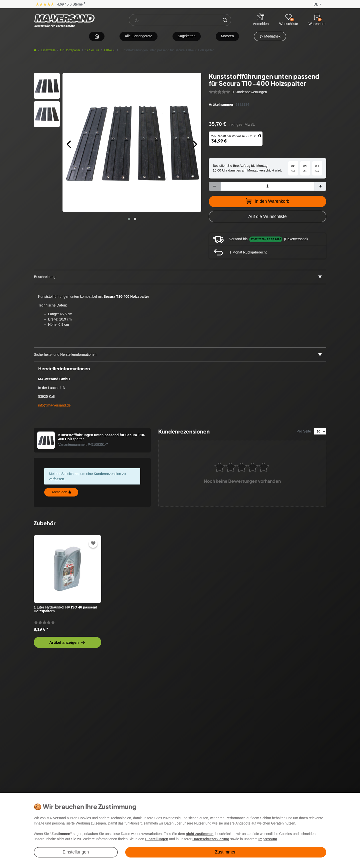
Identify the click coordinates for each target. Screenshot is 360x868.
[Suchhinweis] (137, 20)
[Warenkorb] (317, 17)
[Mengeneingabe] (267, 186)
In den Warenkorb (267, 201)
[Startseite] (35, 50)
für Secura (92, 50)
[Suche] (225, 20)
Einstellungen (76, 852)
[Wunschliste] (288, 17)
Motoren (227, 36)
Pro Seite (304, 431)
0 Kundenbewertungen (249, 92)
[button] (313, 4)
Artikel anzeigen (67, 642)
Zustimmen (226, 852)
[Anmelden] (261, 20)
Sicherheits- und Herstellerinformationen (65, 354)
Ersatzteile (48, 50)
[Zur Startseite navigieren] (97, 36)
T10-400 (109, 50)
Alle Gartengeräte (138, 36)
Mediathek (270, 36)
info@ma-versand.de (54, 405)
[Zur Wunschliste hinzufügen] (267, 216)
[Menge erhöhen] (320, 186)
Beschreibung (45, 277)
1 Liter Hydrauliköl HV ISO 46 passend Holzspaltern (65, 609)
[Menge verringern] (215, 186)
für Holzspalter (70, 50)
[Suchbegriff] (174, 20)
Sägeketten (187, 36)
